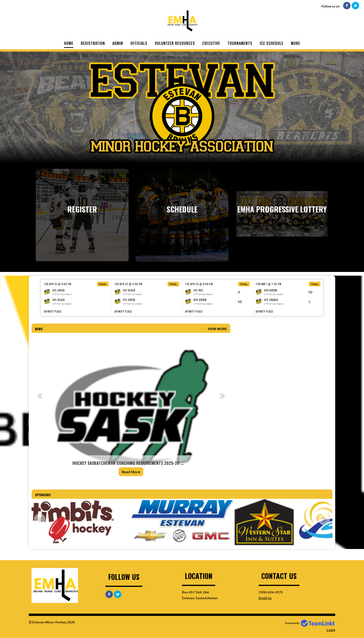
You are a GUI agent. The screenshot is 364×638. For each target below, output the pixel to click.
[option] (76, 298)
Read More (131, 472)
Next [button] (222, 396)
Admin (118, 43)
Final (103, 284)
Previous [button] (40, 396)
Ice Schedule (272, 43)
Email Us (265, 598)
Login (331, 630)
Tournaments (240, 43)
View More (217, 329)
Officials (139, 43)
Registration (93, 43)
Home (69, 43)
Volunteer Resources (175, 43)
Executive (211, 43)
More (296, 43)
